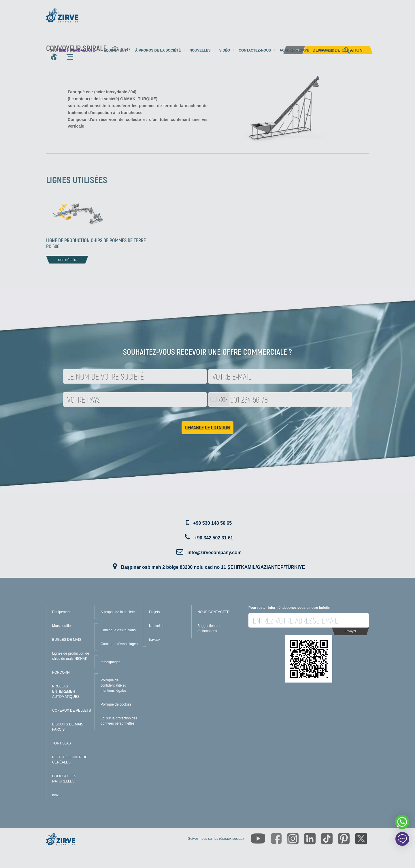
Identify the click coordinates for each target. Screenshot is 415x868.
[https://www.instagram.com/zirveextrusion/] (293, 839)
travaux (326, 50)
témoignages (111, 662)
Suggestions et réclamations (209, 628)
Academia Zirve (294, 50)
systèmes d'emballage (72, 50)
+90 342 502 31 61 (214, 538)
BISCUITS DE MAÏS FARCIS (68, 727)
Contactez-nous (255, 50)
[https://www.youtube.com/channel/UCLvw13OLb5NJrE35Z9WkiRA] (258, 838)
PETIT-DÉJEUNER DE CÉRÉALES (70, 760)
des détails (67, 260)
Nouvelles (200, 50)
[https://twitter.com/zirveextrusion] (361, 839)
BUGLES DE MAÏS (67, 640)
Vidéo (225, 50)
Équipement (115, 50)
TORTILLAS (62, 743)
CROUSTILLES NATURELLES (64, 779)
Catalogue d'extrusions (118, 630)
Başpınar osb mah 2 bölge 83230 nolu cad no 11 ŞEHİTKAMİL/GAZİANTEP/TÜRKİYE (213, 567)
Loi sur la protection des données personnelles (119, 721)
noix (55, 795)
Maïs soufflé (61, 626)
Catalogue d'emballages (119, 644)
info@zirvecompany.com (214, 553)
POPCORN (61, 672)
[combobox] (219, 399)
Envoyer (350, 631)
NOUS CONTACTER (214, 612)
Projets (154, 612)
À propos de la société (158, 50)
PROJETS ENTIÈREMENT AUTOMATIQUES (66, 691)
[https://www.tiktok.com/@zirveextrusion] (327, 839)
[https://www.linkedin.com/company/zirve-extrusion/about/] (310, 839)
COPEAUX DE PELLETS (72, 710)
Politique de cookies (116, 704)
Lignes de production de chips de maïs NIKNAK (71, 656)
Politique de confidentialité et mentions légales (114, 685)
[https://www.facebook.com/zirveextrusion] (276, 838)
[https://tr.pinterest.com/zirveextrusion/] (344, 839)
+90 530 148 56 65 (212, 523)
